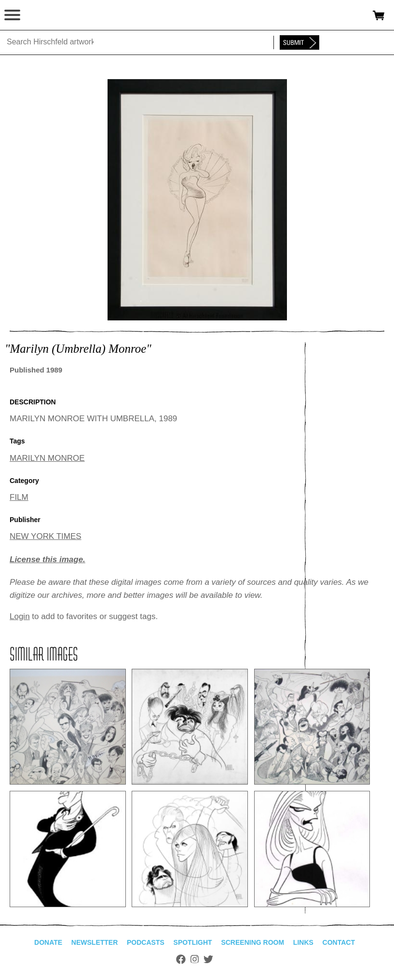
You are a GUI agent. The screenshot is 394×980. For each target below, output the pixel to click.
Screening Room (252, 942)
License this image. (48, 559)
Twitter (208, 959)
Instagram (195, 959)
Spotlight (193, 942)
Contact (339, 942)
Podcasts (146, 942)
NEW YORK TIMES (46, 536)
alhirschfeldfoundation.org (41, 15)
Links (303, 942)
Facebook (181, 959)
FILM (19, 497)
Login (20, 616)
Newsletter (95, 942)
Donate (48, 942)
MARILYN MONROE (47, 458)
